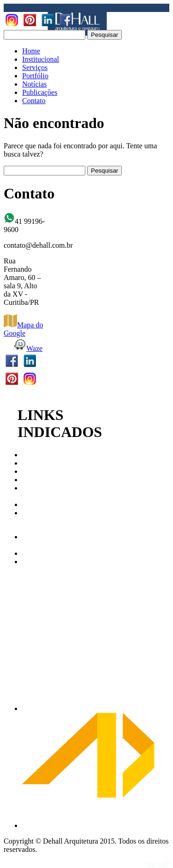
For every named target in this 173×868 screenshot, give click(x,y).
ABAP (32, 504)
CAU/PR (36, 455)
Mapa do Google (23, 329)
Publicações (40, 92)
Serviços (35, 67)
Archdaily (37, 553)
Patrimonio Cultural (39, 492)
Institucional (41, 59)
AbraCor (35, 562)
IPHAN (33, 480)
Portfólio (35, 76)
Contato (34, 101)
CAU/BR (36, 463)
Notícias (34, 84)
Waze (28, 348)
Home (31, 51)
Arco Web (30, 541)
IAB (29, 471)
